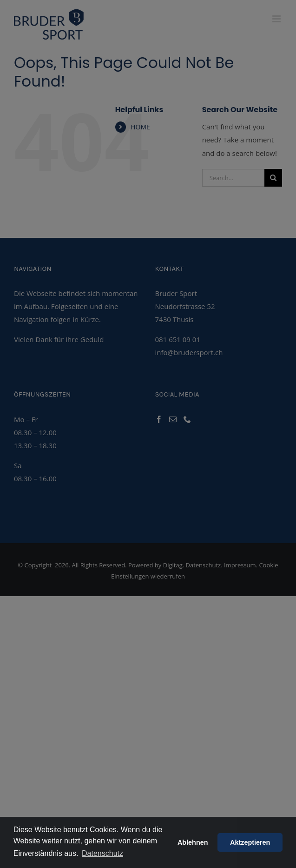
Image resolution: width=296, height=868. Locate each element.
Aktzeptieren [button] (250, 842)
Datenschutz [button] (102, 853)
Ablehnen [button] (193, 842)
